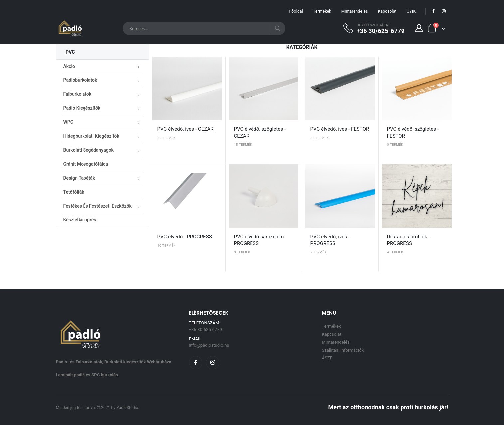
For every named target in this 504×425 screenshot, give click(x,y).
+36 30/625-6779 (381, 31)
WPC (68, 122)
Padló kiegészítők (82, 108)
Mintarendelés (355, 11)
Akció (69, 66)
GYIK (411, 11)
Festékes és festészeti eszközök (97, 206)
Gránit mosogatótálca (86, 164)
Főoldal (296, 11)
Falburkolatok (78, 94)
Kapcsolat (387, 11)
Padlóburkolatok (80, 80)
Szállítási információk (343, 350)
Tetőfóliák (74, 192)
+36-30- (206, 329)
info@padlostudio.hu (209, 345)
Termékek (322, 11)
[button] (436, 28)
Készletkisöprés (80, 220)
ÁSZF (327, 358)
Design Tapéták (79, 178)
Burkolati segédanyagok (88, 150)
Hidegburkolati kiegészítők (91, 136)
